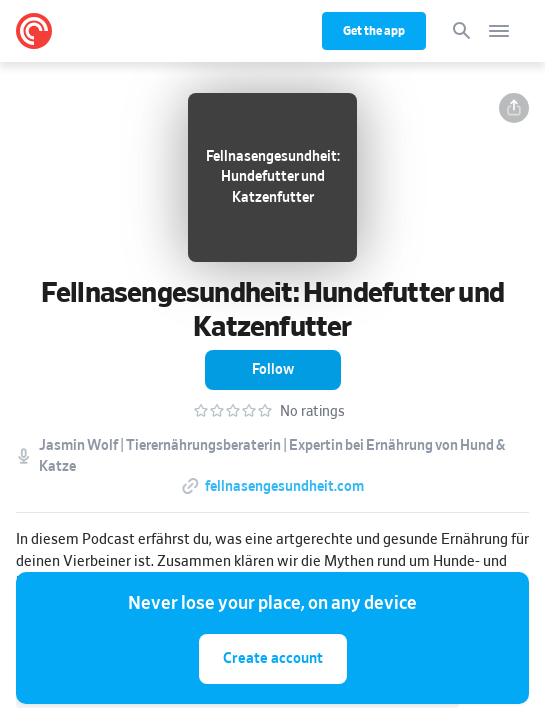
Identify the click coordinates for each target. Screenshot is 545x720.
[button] (514, 108)
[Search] (462, 31)
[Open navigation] (499, 31)
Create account (273, 658)
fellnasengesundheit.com (284, 487)
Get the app (374, 31)
